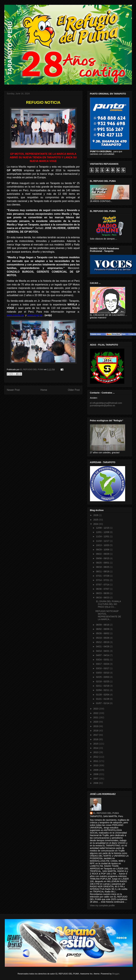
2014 (96, 748)
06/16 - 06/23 (103, 598)
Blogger (116, 974)
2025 (96, 520)
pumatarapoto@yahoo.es (103, 405)
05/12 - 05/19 (103, 642)
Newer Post (13, 390)
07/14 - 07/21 (103, 580)
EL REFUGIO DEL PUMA (106, 813)
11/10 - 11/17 (103, 541)
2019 (96, 726)
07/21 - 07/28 (103, 576)
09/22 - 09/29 (103, 554)
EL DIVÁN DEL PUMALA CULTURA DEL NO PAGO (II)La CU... (108, 604)
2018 (96, 731)
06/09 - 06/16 (103, 625)
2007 (96, 779)
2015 (96, 744)
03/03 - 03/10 (103, 673)
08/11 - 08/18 (103, 571)
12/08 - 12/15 (103, 528)
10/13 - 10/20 (103, 545)
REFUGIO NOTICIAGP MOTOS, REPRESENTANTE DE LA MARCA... (108, 615)
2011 (96, 761)
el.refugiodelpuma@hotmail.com (106, 403)
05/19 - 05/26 (103, 638)
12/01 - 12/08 (103, 532)
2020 (96, 722)
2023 (96, 709)
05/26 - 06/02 (103, 633)
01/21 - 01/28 (103, 699)
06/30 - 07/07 (103, 589)
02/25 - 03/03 (103, 677)
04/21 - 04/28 (103, 646)
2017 (96, 735)
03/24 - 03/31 (103, 660)
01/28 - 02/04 (103, 695)
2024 (96, 524)
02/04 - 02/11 (103, 690)
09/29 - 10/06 (103, 550)
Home (44, 390)
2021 (96, 717)
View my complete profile (102, 905)
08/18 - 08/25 (103, 567)
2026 (96, 515)
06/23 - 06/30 (103, 593)
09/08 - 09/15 (103, 558)
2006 (96, 783)
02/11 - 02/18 (103, 686)
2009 (96, 770)
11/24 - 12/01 (103, 536)
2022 (96, 713)
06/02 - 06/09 (103, 629)
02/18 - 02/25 (103, 681)
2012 (96, 757)
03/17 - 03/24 (103, 664)
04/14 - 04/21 (103, 651)
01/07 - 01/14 (103, 703)
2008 (96, 774)
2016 (96, 739)
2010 (96, 765)
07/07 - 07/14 (103, 585)
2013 (96, 752)
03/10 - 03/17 (103, 668)
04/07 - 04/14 (103, 655)
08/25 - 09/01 (103, 563)
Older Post (74, 390)
